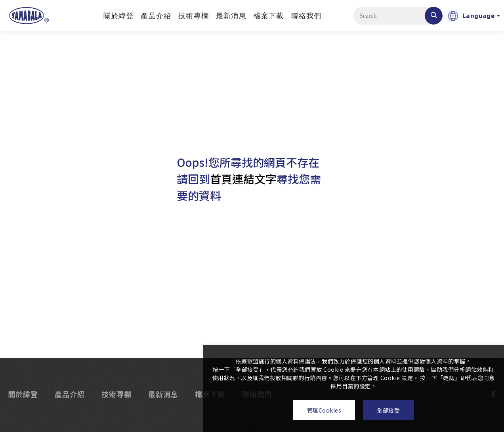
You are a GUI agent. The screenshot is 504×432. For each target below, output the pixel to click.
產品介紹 (156, 16)
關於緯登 (119, 16)
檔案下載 (269, 16)
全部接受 (388, 410)
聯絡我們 (306, 16)
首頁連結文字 (243, 179)
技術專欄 (194, 16)
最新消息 (231, 16)
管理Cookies (324, 410)
